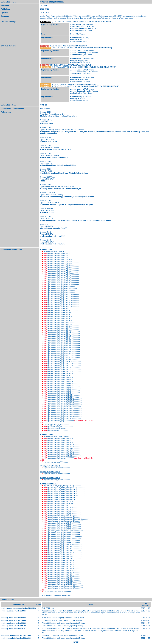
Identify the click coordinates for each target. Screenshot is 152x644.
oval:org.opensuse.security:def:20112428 (19, 608)
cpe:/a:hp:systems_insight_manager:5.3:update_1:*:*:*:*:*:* (68, 519)
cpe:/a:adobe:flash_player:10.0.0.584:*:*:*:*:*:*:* (64, 362)
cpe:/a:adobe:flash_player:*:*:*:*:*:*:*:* (61, 421)
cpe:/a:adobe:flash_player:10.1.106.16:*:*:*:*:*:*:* (64, 444)
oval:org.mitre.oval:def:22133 (14, 626)
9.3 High (44, 46)
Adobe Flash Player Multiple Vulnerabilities (58, 165)
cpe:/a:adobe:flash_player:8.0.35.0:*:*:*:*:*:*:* (63, 303)
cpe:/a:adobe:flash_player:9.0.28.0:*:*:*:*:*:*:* (63, 320)
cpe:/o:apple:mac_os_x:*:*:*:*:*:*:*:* (57, 425)
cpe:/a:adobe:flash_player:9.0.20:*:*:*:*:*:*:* (63, 314)
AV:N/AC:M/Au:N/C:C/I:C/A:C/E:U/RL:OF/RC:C (92, 48)
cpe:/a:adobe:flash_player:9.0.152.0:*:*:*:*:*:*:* (64, 344)
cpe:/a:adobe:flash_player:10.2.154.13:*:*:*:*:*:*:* (64, 403)
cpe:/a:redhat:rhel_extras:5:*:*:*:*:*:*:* (57, 474)
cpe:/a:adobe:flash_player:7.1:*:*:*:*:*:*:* (61, 287)
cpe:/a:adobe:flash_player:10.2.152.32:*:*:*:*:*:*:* (64, 399)
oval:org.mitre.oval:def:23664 (14, 618)
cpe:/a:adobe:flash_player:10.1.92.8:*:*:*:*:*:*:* (64, 387)
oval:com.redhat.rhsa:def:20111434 (16, 635)
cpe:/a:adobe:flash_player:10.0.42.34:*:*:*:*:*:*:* (64, 373)
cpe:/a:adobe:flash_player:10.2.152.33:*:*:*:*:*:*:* (64, 401)
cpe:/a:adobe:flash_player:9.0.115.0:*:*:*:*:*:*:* (64, 336)
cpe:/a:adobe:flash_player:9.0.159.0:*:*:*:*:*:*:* (64, 348)
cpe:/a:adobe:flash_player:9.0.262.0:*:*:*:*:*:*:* (64, 354)
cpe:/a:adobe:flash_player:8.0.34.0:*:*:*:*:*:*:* (63, 301)
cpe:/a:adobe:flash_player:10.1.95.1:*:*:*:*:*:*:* (64, 391)
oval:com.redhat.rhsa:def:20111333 (16, 638)
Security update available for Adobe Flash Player (60, 189)
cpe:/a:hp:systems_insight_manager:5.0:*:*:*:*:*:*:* (65, 499)
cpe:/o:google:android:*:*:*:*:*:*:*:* (57, 462)
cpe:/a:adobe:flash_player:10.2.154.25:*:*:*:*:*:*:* (64, 405)
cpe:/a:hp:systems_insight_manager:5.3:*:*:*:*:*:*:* (65, 517)
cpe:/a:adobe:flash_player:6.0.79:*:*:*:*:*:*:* (63, 253)
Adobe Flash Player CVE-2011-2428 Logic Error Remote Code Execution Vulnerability (76, 220)
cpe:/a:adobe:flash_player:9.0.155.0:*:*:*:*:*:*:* (64, 346)
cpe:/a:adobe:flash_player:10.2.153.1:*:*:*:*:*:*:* (64, 551)
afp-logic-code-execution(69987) (54, 228)
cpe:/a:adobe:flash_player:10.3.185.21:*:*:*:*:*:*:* (64, 450)
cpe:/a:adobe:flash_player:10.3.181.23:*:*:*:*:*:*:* (64, 413)
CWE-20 (44, 105)
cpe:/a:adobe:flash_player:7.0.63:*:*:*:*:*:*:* (63, 273)
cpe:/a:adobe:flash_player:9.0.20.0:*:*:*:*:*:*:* (63, 316)
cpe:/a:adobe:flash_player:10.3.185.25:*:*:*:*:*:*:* (64, 454)
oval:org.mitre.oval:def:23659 (14, 620)
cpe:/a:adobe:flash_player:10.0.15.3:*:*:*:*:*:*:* (64, 368)
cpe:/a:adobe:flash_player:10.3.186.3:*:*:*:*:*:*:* (64, 456)
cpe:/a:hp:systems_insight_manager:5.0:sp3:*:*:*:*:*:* (66, 493)
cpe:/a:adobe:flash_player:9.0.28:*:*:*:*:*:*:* (63, 318)
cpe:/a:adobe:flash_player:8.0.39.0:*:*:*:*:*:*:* (63, 305)
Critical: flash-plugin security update (55, 149)
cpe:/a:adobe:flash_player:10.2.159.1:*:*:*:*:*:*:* (64, 407)
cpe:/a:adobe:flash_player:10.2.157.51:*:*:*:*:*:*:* (64, 448)
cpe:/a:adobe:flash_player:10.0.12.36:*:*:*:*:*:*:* (64, 366)
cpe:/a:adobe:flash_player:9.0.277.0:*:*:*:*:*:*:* (64, 356)
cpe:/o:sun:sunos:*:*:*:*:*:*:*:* (58, 431)
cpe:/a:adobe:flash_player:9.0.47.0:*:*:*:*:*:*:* (63, 328)
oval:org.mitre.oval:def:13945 (52, 236)
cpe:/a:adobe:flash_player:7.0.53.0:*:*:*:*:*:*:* (63, 267)
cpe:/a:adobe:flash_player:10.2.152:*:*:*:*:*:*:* (63, 397)
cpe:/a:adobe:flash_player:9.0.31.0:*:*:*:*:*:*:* (63, 324)
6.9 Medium (46, 48)
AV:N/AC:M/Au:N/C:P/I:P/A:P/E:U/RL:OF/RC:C (100, 86)
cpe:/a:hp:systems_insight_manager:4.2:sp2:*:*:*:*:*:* (66, 488)
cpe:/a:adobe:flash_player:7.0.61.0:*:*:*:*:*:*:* (63, 271)
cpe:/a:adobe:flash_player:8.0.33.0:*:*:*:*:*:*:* (63, 299)
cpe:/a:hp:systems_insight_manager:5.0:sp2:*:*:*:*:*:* (66, 492)
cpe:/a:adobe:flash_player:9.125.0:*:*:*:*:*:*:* (63, 360)
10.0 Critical (46, 22)
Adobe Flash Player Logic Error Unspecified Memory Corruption (67, 204)
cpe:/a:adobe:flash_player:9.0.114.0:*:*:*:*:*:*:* (64, 334)
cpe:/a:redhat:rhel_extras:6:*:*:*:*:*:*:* (57, 468)
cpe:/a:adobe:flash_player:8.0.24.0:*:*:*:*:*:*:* (63, 297)
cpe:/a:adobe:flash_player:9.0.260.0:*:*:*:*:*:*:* (64, 352)
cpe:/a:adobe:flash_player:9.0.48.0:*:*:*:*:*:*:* (63, 330)
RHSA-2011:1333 (47, 212)
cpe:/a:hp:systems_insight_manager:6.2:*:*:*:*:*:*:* (65, 586)
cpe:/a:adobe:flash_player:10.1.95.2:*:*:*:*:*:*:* (64, 393)
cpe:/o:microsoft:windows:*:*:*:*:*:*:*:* (60, 429)
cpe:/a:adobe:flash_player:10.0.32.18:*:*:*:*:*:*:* (64, 371)
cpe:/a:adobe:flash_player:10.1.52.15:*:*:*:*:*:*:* (64, 379)
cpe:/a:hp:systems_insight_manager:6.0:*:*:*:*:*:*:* (65, 521)
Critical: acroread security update (54, 157)
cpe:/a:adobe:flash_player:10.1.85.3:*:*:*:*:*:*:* (64, 385)
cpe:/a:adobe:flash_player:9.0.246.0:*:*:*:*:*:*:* (64, 350)
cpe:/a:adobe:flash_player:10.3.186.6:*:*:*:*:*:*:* (64, 584)
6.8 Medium (46, 84)
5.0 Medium (46, 86)
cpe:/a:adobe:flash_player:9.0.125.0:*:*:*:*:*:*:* (64, 340)
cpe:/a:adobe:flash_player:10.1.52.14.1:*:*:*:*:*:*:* (65, 377)
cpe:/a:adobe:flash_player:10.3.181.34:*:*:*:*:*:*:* (64, 415)
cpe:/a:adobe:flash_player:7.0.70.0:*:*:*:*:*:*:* (63, 283)
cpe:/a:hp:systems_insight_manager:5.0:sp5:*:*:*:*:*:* (66, 495)
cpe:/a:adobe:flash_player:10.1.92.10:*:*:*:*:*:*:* (64, 389)
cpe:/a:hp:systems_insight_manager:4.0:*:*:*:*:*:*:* (65, 497)
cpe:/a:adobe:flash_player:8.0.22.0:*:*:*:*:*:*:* (63, 295)
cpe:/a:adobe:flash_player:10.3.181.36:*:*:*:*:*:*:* (64, 417)
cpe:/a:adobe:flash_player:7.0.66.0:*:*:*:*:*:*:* (63, 275)
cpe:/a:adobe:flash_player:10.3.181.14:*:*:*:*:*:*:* (64, 409)
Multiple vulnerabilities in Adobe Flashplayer (59, 116)
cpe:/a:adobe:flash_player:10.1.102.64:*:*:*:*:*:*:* (64, 395)
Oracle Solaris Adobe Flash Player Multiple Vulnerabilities (64, 173)
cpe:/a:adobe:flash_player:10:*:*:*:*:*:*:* (61, 505)
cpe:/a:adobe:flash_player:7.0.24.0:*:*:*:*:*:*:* (63, 263)
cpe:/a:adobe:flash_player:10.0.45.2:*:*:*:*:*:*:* (64, 375)
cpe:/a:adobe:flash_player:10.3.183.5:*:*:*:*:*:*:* (64, 419)
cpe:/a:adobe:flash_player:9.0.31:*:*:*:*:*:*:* (63, 322)
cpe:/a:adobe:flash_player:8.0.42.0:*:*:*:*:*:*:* (63, 307)
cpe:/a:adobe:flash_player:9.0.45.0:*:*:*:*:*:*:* (63, 326)
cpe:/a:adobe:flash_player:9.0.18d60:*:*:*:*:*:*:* (64, 312)
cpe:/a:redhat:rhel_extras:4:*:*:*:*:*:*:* (57, 480)
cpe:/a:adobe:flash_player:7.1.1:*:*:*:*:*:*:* (62, 289)
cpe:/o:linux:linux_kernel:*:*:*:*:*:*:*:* (60, 427)
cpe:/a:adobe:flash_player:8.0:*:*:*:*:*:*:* (61, 293)
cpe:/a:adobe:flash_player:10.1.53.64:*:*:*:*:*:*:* (64, 381)
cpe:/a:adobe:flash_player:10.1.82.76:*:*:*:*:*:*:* (64, 383)
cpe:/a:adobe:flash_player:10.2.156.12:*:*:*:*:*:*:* (64, 446)
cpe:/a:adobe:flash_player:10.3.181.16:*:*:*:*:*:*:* (64, 411)
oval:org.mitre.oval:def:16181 (52, 244)
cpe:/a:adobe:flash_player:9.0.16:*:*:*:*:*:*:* (63, 310)
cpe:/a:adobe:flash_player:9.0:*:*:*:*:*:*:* (61, 308)
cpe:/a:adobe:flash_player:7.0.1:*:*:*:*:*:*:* (62, 257)
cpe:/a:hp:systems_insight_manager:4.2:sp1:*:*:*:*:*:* (63, 486)
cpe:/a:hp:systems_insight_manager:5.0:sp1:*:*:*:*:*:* (66, 490)
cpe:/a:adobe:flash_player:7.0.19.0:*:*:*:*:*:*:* (63, 261)
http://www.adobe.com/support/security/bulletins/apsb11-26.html (67, 197)
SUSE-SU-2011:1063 (49, 142)
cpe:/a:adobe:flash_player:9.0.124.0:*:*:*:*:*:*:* (64, 338)
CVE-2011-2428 (47, 124)
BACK (76, 642)
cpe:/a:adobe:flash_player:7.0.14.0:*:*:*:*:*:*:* (63, 259)
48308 (43, 181)
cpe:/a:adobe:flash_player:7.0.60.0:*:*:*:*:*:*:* (63, 269)
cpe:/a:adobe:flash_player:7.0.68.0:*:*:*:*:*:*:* (63, 279)
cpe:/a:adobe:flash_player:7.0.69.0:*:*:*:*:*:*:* (63, 281)
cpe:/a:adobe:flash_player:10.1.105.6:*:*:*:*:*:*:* (64, 442)
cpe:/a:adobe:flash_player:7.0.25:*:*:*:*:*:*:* (63, 265)
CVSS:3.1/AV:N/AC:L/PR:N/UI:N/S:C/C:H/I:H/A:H (91, 22)
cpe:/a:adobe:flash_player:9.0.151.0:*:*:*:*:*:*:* (64, 342)
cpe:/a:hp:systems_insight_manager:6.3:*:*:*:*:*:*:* (65, 588)
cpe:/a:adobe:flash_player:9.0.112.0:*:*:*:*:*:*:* (64, 332)
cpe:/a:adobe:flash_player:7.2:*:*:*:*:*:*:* (61, 291)
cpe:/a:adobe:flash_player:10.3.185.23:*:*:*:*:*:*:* (64, 452)
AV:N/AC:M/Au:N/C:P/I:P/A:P (85, 84)
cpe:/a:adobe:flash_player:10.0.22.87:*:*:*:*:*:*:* (64, 369)
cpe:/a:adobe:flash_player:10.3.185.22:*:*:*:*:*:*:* (64, 562)
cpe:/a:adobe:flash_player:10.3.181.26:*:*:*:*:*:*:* (64, 568)
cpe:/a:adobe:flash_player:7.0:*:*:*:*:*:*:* (61, 255)
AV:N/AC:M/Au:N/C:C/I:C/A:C (75, 46)
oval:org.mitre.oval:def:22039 (14, 623)
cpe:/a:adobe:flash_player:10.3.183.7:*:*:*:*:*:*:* (64, 582)
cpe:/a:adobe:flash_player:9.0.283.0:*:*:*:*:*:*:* (64, 358)
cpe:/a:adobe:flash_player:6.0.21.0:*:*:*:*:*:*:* (60, 251)
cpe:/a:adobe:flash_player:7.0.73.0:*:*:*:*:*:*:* (63, 285)
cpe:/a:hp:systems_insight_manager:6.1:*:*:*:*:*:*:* (65, 531)
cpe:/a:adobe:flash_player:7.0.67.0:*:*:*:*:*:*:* (63, 277)
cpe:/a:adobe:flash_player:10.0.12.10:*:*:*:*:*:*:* (64, 364)
